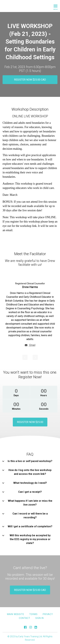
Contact (25, 618)
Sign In (40, 618)
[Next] (35, 357)
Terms (33, 614)
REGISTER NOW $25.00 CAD (30, 80)
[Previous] (25, 357)
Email (30, 345)
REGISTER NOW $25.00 (30, 422)
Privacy (48, 614)
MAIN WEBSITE (16, 614)
